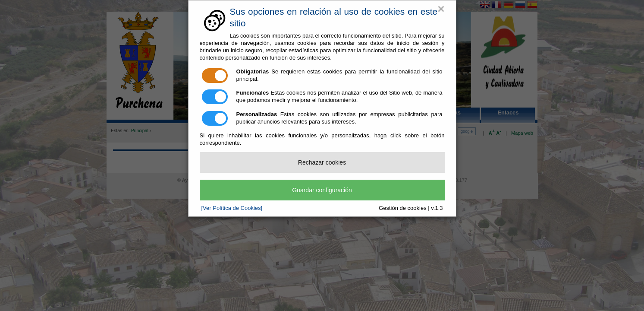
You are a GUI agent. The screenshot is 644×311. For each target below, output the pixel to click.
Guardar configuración (322, 190)
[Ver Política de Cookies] (232, 208)
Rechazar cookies (322, 162)
